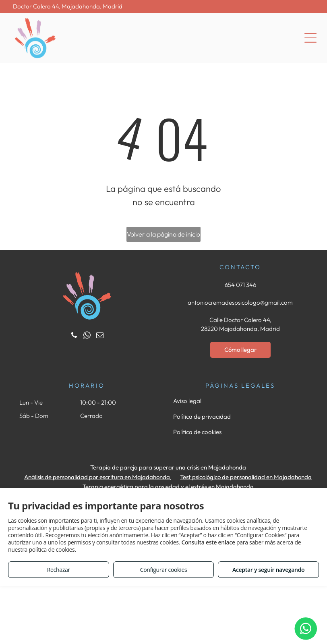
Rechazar (59, 570)
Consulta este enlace (208, 542)
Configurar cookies (164, 570)
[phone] (74, 337)
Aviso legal (187, 401)
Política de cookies (197, 432)
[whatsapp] (87, 337)
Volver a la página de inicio (163, 234)
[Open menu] (310, 38)
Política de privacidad (202, 417)
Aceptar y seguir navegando (268, 570)
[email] (100, 337)
